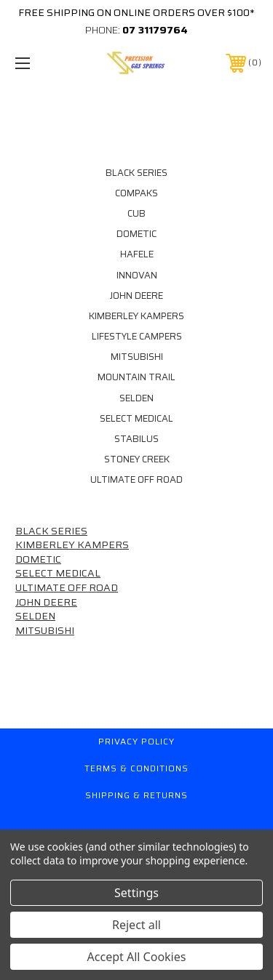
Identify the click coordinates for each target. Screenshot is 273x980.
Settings (136, 893)
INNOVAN (137, 276)
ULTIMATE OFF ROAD (136, 480)
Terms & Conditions (136, 768)
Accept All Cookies (137, 957)
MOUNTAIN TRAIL (136, 377)
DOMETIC (136, 234)
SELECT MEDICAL (136, 419)
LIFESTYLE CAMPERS (137, 337)
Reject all (136, 925)
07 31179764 (155, 30)
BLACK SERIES (136, 173)
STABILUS (136, 439)
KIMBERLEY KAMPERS (136, 316)
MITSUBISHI (137, 357)
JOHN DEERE (136, 296)
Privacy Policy (136, 741)
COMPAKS (136, 193)
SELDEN (136, 398)
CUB (136, 214)
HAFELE (137, 254)
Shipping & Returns (136, 795)
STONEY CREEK (137, 459)
